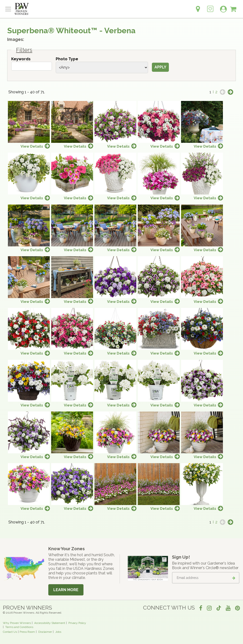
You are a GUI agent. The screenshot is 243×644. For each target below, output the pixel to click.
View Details (32, 146)
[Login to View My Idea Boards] (210, 6)
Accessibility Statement (50, 623)
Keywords (21, 59)
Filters (24, 50)
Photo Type (67, 59)
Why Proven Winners (17, 623)
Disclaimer (45, 632)
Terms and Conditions (19, 627)
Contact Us (10, 632)
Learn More (66, 590)
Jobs (58, 632)
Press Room (27, 632)
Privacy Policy (77, 623)
